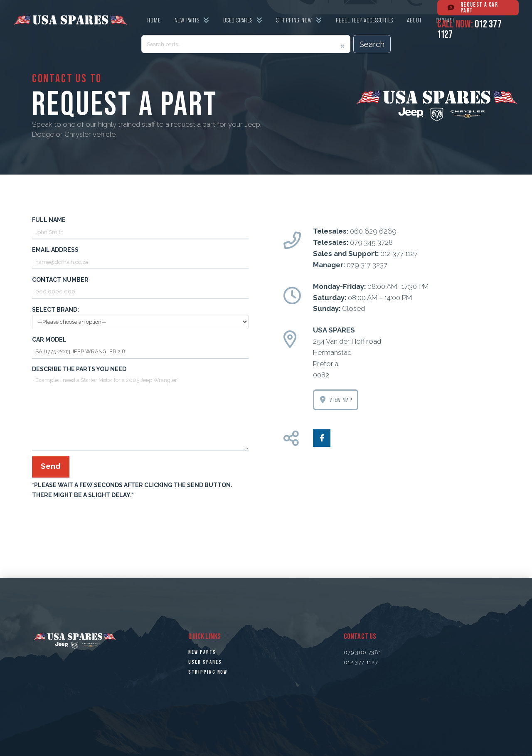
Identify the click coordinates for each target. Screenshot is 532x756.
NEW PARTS (202, 652)
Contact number (140, 287)
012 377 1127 (361, 662)
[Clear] (342, 46)
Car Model (140, 346)
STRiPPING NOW (208, 672)
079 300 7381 (363, 652)
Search (372, 44)
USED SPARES (205, 662)
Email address (140, 257)
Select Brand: (140, 316)
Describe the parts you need (140, 374)
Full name (140, 227)
